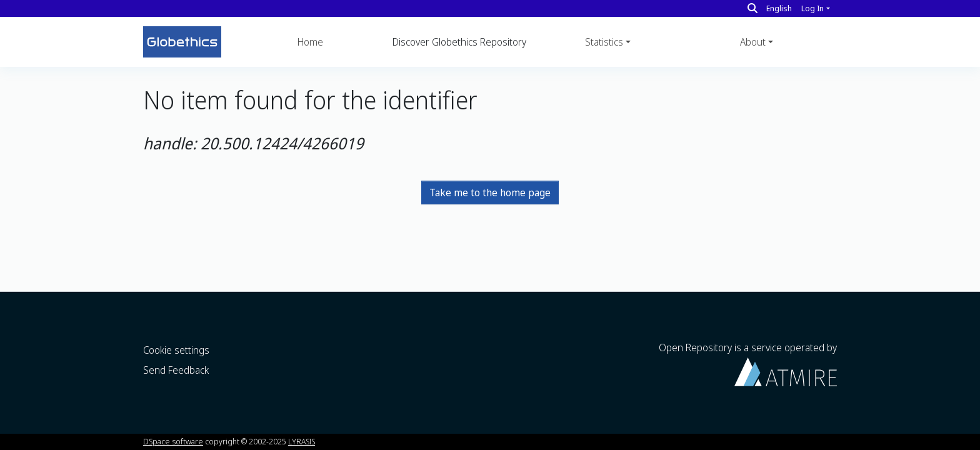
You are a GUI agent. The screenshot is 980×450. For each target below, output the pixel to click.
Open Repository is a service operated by (748, 363)
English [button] (779, 8)
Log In (812, 8)
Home (310, 42)
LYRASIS (302, 441)
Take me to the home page (490, 192)
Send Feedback (176, 370)
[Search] (752, 8)
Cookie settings (176, 350)
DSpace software (173, 441)
